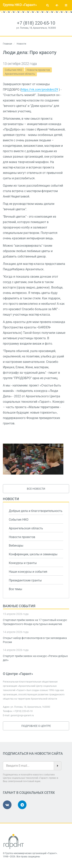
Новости (11, 499)
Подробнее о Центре (36, 726)
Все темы (15, 589)
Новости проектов (38, 70)
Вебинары (16, 546)
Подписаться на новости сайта (33, 753)
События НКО (14, 70)
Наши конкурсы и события (28, 572)
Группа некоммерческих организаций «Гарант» (31, 853)
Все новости (36, 489)
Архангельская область (20, 74)
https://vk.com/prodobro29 (40, 90)
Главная (7, 44)
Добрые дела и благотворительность (36, 511)
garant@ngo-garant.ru (22, 715)
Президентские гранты (25, 580)
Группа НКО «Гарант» (20, 5)
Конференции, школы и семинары (33, 554)
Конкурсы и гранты (23, 563)
